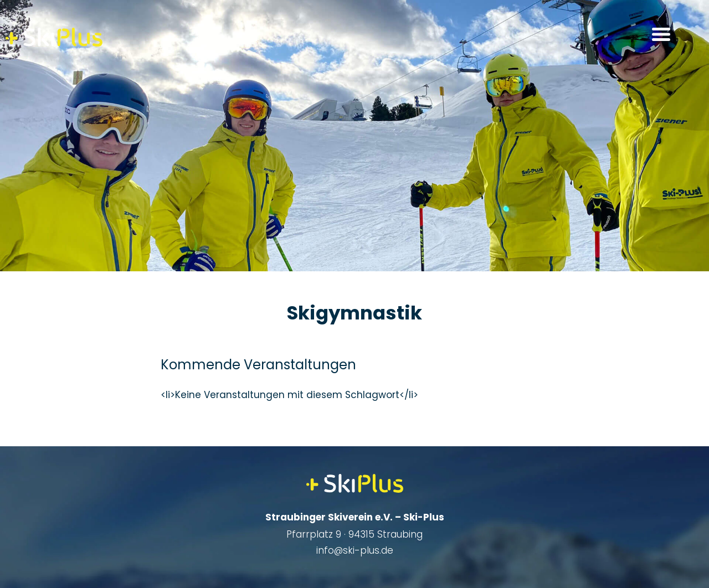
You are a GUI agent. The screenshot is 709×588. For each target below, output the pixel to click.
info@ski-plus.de (355, 550)
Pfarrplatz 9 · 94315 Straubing (354, 534)
